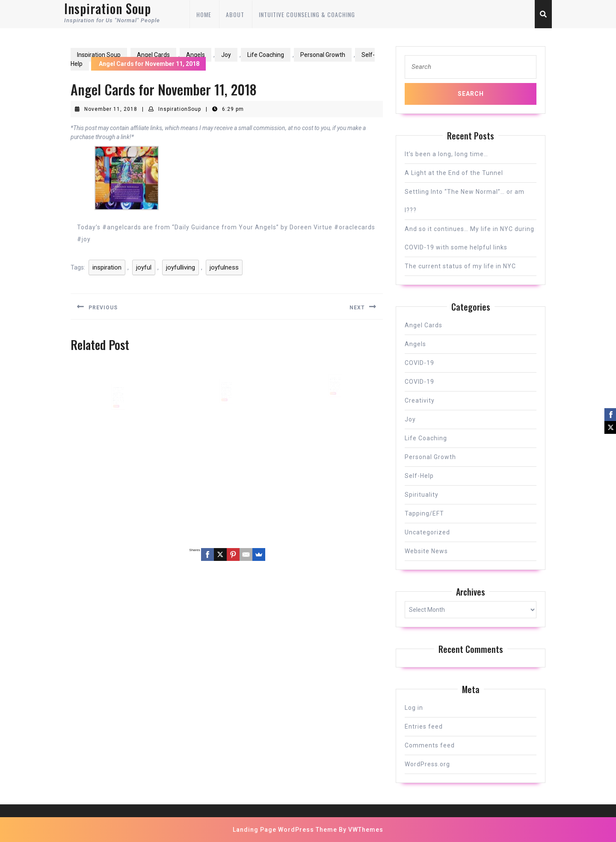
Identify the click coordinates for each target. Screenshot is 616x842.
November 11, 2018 (111, 109)
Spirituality (422, 495)
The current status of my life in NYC (460, 266)
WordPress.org (427, 764)
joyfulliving (181, 267)
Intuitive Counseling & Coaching (307, 14)
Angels (195, 55)
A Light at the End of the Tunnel (454, 173)
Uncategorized (427, 532)
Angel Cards (153, 55)
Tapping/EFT (424, 513)
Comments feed (430, 745)
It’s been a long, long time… (446, 154)
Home (204, 14)
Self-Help (419, 476)
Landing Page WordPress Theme (285, 830)
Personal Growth (323, 55)
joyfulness (224, 267)
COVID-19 (419, 363)
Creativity (420, 400)
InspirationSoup (180, 109)
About (235, 14)
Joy (226, 55)
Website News (426, 551)
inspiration (107, 267)
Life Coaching (266, 55)
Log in (414, 708)
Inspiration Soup (99, 55)
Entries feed (424, 726)
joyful (144, 267)
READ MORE (117, 411)
